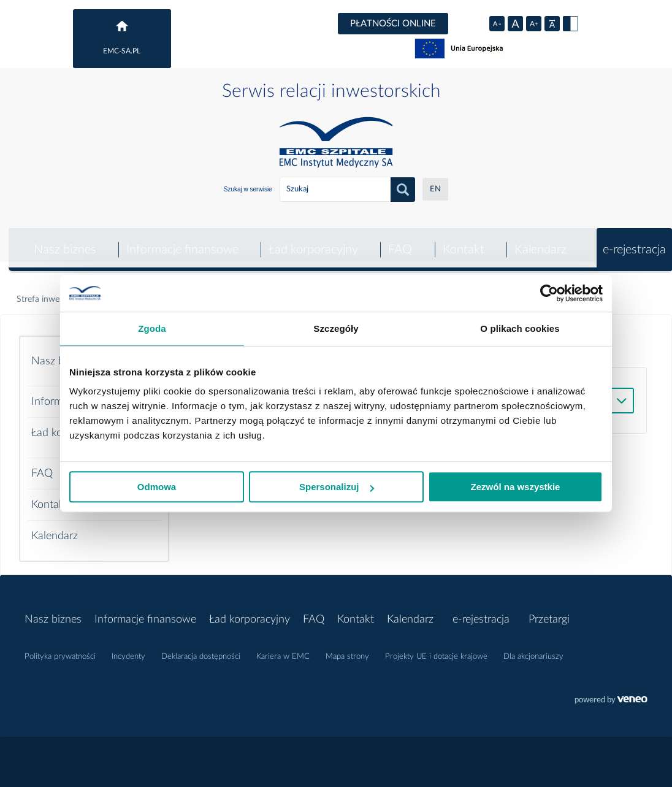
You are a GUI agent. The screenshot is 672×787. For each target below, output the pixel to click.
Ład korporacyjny (311, 241)
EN (435, 189)
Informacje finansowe (180, 241)
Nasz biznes (62, 241)
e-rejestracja (634, 241)
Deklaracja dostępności (201, 648)
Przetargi (549, 611)
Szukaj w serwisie (248, 189)
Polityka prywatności (60, 648)
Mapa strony (347, 648)
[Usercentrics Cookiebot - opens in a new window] (549, 293)
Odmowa (157, 487)
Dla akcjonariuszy (533, 648)
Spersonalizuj (337, 487)
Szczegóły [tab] (336, 328)
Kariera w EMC (283, 648)
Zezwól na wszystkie (516, 487)
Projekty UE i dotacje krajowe (436, 648)
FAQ (399, 241)
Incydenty (128, 648)
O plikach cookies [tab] (520, 328)
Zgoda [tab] (152, 328)
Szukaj (403, 190)
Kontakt (462, 241)
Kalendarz (540, 241)
